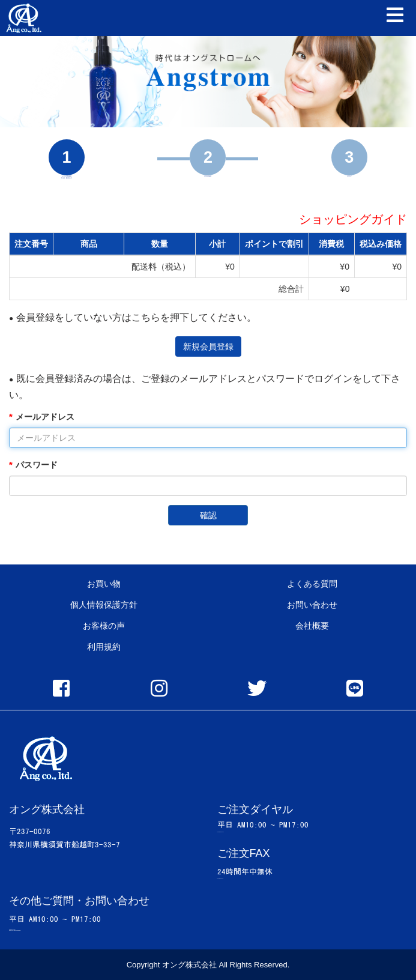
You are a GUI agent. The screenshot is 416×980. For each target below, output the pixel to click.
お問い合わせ (312, 605)
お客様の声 (104, 626)
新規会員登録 (208, 346)
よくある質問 (312, 584)
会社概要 (312, 626)
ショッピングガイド (353, 219)
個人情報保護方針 (104, 605)
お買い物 (104, 584)
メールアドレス (45, 417)
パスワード (37, 465)
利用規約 (104, 647)
